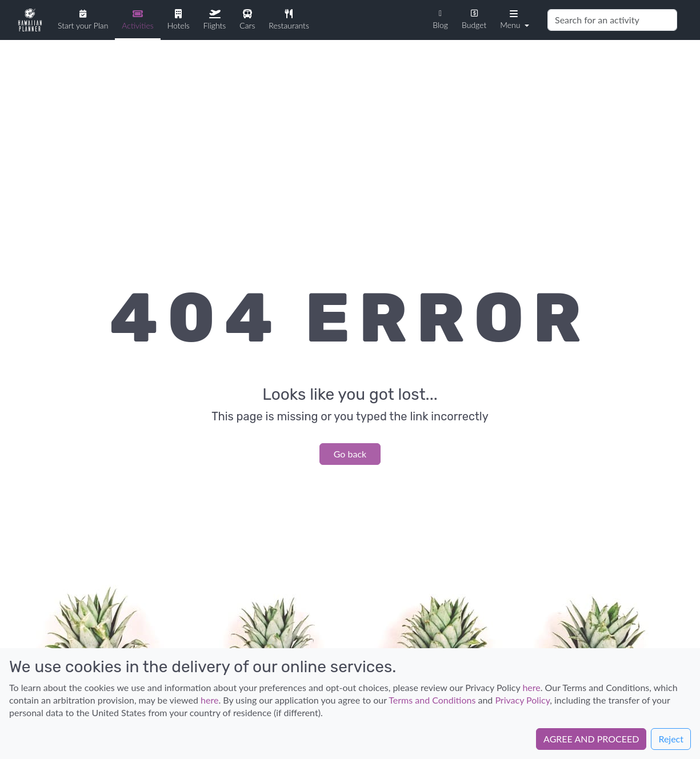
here (531, 687)
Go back (350, 454)
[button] (513, 19)
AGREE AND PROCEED (591, 739)
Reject (671, 739)
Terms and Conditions (432, 700)
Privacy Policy (522, 700)
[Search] (612, 20)
